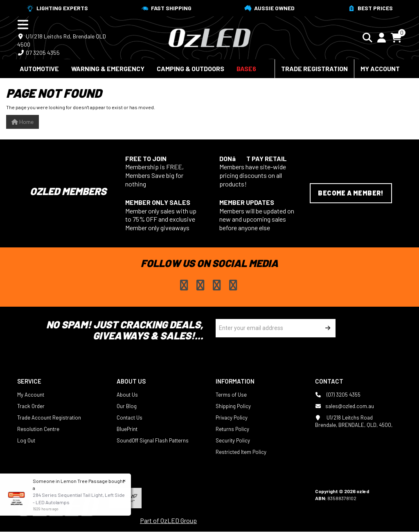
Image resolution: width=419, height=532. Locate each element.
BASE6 (246, 68)
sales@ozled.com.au (345, 406)
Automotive (39, 68)
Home (23, 122)
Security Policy (233, 440)
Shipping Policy (233, 406)
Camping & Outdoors (190, 68)
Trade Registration (314, 68)
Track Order (31, 406)
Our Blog (127, 406)
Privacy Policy (232, 418)
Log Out (26, 440)
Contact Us (130, 418)
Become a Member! (351, 193)
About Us (127, 395)
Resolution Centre (38, 429)
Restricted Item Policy (241, 452)
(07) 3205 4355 (338, 395)
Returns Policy (232, 429)
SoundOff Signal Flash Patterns (153, 440)
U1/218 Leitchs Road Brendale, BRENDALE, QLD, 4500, (354, 421)
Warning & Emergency (108, 68)
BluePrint (127, 429)
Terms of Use (231, 395)
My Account (380, 68)
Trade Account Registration (49, 418)
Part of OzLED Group (168, 520)
